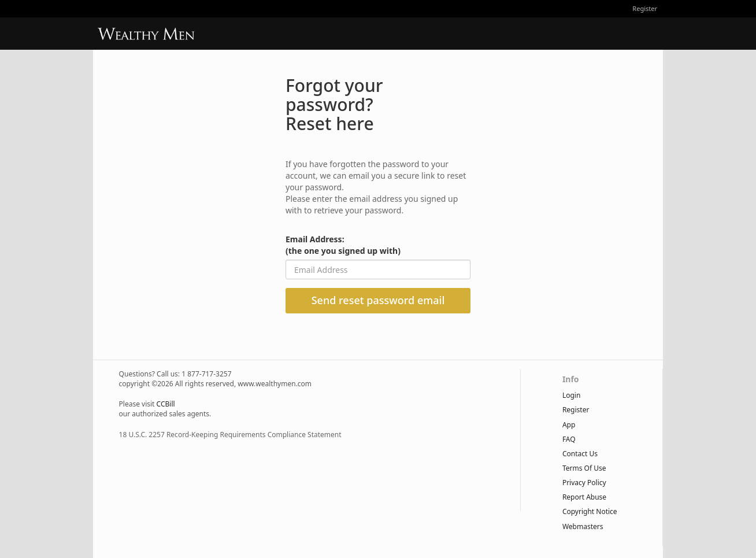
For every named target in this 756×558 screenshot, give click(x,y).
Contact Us (580, 454)
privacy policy (584, 483)
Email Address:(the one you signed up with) (343, 245)
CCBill (166, 404)
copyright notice (590, 511)
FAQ (569, 439)
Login (571, 395)
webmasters (583, 526)
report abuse (584, 497)
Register (645, 8)
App (569, 425)
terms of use (584, 468)
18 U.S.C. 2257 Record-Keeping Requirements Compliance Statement (230, 435)
